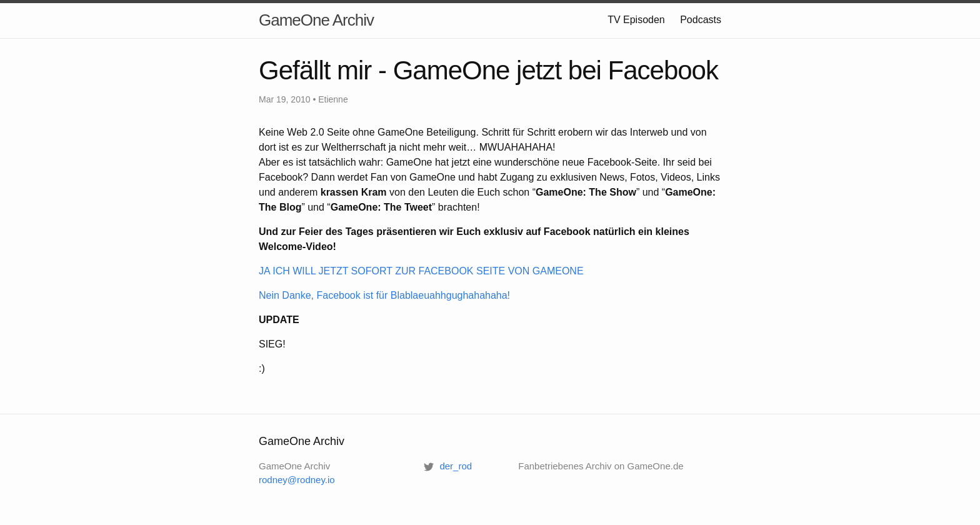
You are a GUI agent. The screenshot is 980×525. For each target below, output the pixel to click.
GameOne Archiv (316, 20)
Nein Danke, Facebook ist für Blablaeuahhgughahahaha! (384, 295)
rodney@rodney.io (297, 480)
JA (421, 271)
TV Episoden (636, 20)
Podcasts (701, 20)
